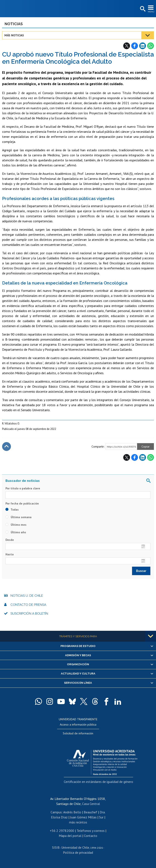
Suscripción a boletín (29, 614)
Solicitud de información (78, 733)
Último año (16, 532)
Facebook (135, 46)
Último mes (16, 525)
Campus (56, 812)
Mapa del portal (70, 836)
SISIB (56, 847)
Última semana (18, 517)
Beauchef (90, 812)
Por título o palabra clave (23, 488)
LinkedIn (143, 46)
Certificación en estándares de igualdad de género (98, 782)
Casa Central (91, 804)
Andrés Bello (72, 812)
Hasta (10, 554)
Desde (10, 540)
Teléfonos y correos (91, 831)
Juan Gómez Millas (83, 817)
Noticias (14, 24)
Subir (7, 447)
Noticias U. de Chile (27, 596)
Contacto (91, 836)
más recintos (78, 822)
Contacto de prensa (28, 605)
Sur (101, 817)
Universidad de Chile (75, 847)
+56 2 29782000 (62, 831)
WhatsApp (151, 46)
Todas (12, 510)
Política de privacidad (78, 852)
